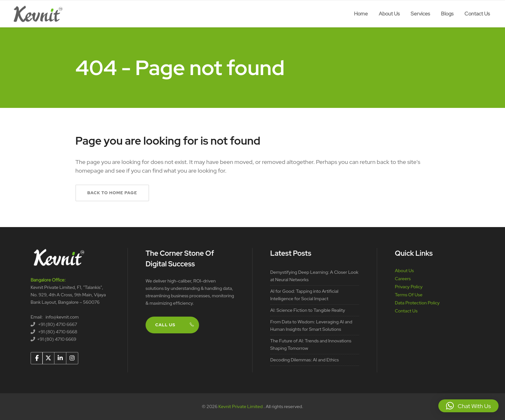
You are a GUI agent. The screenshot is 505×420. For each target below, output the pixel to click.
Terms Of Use (409, 295)
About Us (404, 271)
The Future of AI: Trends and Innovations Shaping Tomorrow (311, 344)
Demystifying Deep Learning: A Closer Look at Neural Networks (314, 276)
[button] (468, 406)
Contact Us (406, 311)
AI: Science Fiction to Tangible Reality (308, 310)
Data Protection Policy (417, 303)
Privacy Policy (409, 287)
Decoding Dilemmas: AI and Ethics (305, 360)
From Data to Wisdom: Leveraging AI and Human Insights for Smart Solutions (311, 325)
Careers (403, 279)
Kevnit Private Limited (241, 406)
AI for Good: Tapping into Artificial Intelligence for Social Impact (304, 295)
